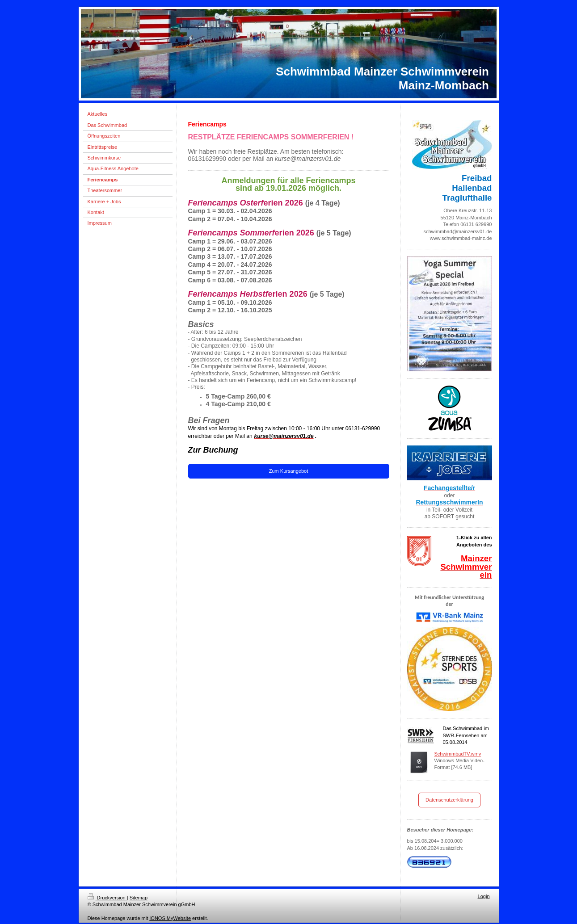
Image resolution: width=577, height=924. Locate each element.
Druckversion (107, 898)
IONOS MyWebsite (170, 918)
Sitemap (139, 898)
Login (484, 896)
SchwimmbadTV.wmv (458, 754)
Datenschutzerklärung (449, 800)
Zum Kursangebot (288, 471)
